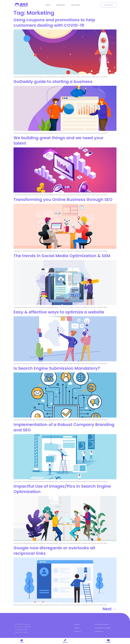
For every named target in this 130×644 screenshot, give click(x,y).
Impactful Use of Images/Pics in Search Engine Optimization (62, 489)
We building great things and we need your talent (59, 141)
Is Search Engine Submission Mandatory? (57, 368)
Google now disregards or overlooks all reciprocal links (54, 551)
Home (48, 5)
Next (110, 609)
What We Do (61, 5)
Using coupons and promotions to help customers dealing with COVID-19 (54, 23)
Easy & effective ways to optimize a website (59, 312)
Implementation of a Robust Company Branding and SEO (64, 427)
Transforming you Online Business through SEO (63, 200)
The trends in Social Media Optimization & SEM (62, 256)
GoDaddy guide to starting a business (53, 82)
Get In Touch (76, 5)
